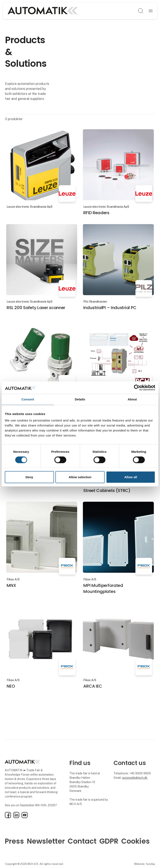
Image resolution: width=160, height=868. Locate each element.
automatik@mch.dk (135, 778)
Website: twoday (145, 864)
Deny (29, 477)
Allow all (131, 477)
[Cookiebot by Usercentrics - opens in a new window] (137, 388)
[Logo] (43, 11)
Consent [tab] (28, 399)
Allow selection (80, 477)
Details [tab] (80, 399)
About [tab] (132, 399)
